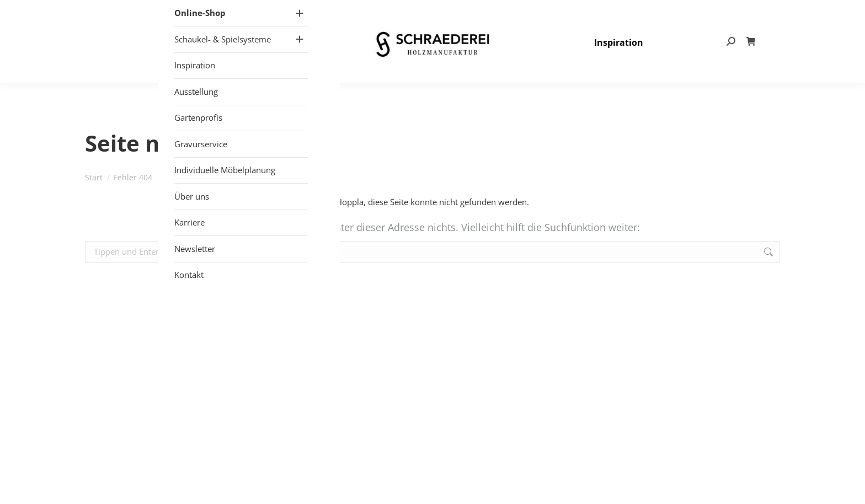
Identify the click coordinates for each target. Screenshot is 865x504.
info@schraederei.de (680, 11)
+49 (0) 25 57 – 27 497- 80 (584, 11)
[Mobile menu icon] (207, 60)
